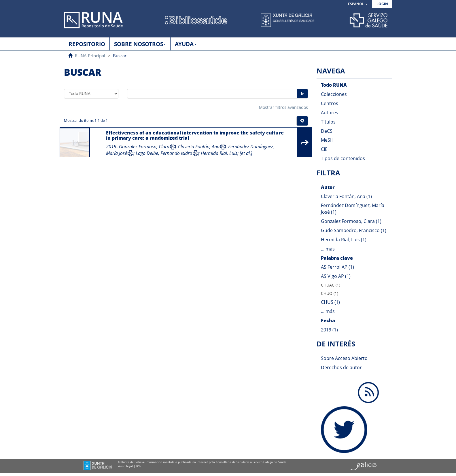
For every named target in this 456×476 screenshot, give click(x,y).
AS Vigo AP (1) (336, 276)
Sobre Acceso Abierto (344, 358)
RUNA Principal (90, 56)
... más (328, 249)
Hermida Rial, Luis (219, 153)
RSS (139, 466)
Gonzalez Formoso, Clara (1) (351, 221)
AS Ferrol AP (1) (337, 267)
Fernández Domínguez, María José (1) (353, 209)
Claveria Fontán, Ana (199, 147)
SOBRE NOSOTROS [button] (140, 44)
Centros (330, 103)
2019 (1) (329, 330)
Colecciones (334, 94)
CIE (324, 149)
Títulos (328, 122)
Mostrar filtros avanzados (283, 107)
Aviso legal (125, 466)
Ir (302, 93)
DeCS (327, 131)
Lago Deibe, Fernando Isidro (164, 153)
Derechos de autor (341, 367)
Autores (330, 113)
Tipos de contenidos (343, 158)
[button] (358, 4)
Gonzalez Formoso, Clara (144, 147)
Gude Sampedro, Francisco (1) (354, 230)
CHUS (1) (330, 302)
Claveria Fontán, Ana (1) (346, 196)
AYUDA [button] (186, 44)
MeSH (327, 140)
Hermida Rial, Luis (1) (344, 240)
